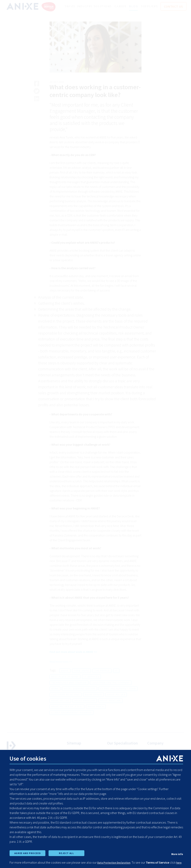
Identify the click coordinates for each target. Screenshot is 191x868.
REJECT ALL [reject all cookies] (66, 847)
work (55, 697)
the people (102, 679)
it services (91, 685)
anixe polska (116, 703)
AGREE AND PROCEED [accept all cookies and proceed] (27, 847)
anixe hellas (60, 709)
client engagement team (118, 697)
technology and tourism (69, 691)
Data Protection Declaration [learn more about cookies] (117, 858)
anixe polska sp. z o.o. (67, 715)
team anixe (81, 679)
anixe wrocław (85, 709)
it (116, 679)
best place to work (65, 685)
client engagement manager (72, 721)
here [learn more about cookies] (19, 862)
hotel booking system (79, 697)
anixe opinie (94, 703)
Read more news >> (62, 670)
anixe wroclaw (111, 709)
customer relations (66, 703)
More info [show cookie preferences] (176, 847)
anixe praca (96, 715)
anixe (65, 679)
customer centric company (111, 691)
